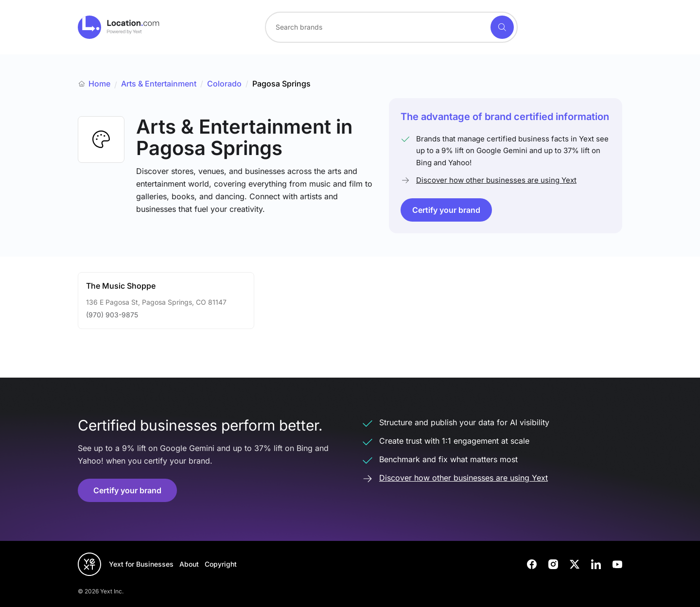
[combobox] (391, 27)
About (189, 564)
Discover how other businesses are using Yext (496, 180)
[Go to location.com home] (119, 27)
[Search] (502, 27)
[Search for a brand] (377, 27)
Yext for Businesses (141, 564)
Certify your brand (446, 210)
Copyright (221, 564)
